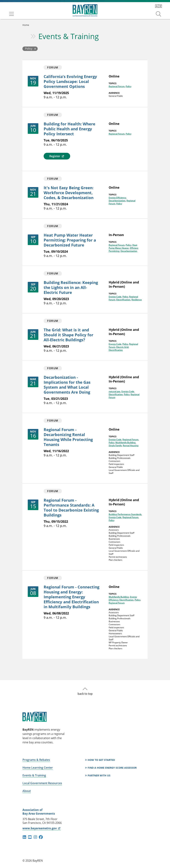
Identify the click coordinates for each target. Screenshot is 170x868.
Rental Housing (131, 445)
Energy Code (115, 297)
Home (26, 25)
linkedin (24, 837)
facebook (41, 837)
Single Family (115, 445)
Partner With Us (99, 775)
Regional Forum (117, 86)
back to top (85, 694)
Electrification (123, 300)
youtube (30, 837)
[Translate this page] (159, 6)
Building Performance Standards (125, 514)
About (27, 791)
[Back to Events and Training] (30, 49)
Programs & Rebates (36, 760)
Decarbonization (117, 201)
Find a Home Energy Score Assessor (112, 768)
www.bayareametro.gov (42, 828)
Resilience (137, 300)
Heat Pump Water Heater (123, 246)
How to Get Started (101, 760)
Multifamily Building (125, 442)
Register (57, 156)
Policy (128, 86)
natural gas (115, 391)
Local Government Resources (42, 783)
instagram (35, 837)
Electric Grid (122, 347)
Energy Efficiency (117, 198)
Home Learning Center (38, 768)
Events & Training (69, 36)
